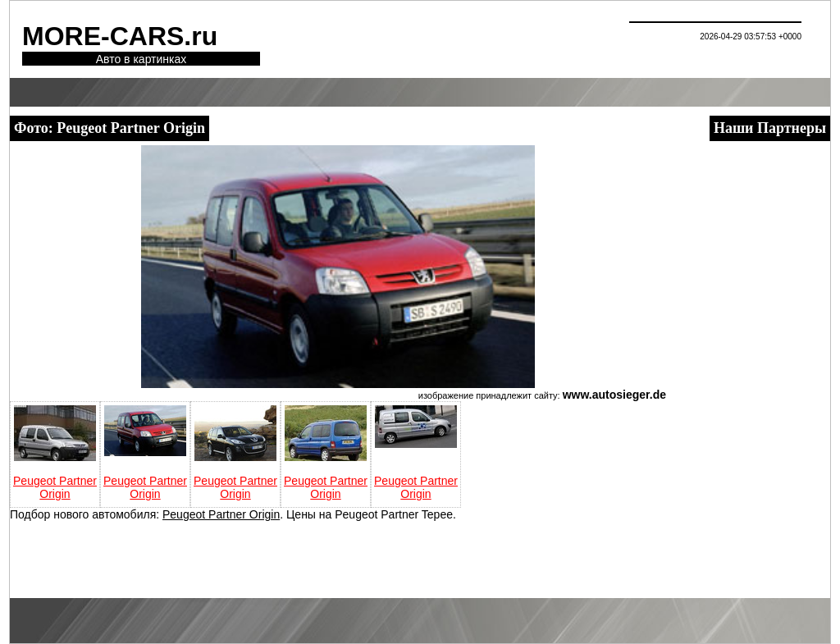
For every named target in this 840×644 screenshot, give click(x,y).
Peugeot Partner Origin (55, 487)
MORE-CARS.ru (120, 36)
